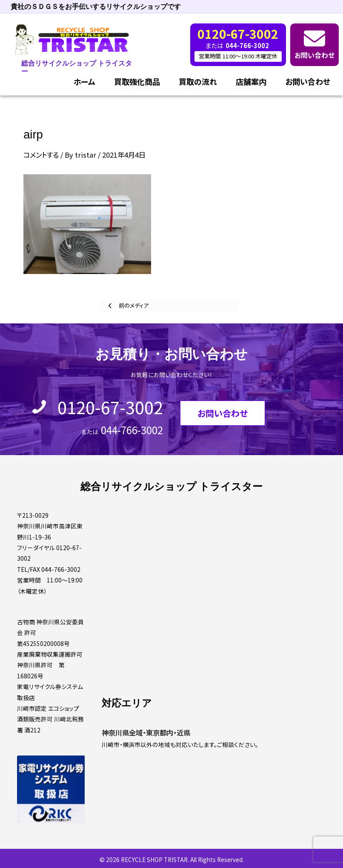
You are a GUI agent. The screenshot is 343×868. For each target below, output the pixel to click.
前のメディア (133, 305)
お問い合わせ (314, 55)
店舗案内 (251, 81)
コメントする (41, 155)
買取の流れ (198, 81)
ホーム (84, 81)
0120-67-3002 (110, 407)
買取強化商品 (137, 81)
